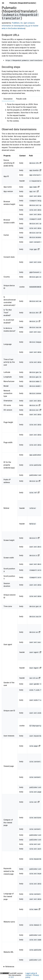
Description (8, 99)
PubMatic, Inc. (18, 23)
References (10, 967)
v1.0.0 (11, 977)
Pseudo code (21, 99)
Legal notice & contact (31, 974)
